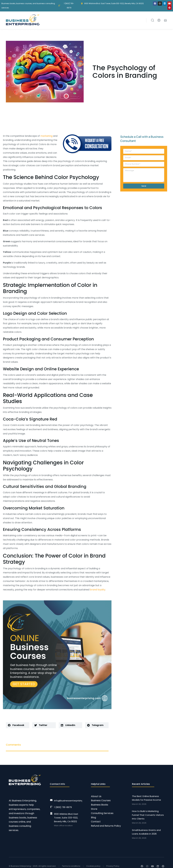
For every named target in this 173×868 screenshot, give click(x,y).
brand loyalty (98, 590)
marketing (46, 136)
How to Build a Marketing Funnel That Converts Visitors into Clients (148, 815)
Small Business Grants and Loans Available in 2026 (146, 832)
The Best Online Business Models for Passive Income (146, 798)
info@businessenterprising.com (71, 801)
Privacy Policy (113, 866)
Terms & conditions (71, 866)
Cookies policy (93, 866)
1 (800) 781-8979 (63, 807)
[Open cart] (165, 20)
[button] (18, 725)
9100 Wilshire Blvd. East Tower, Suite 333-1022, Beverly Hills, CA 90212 (66, 818)
